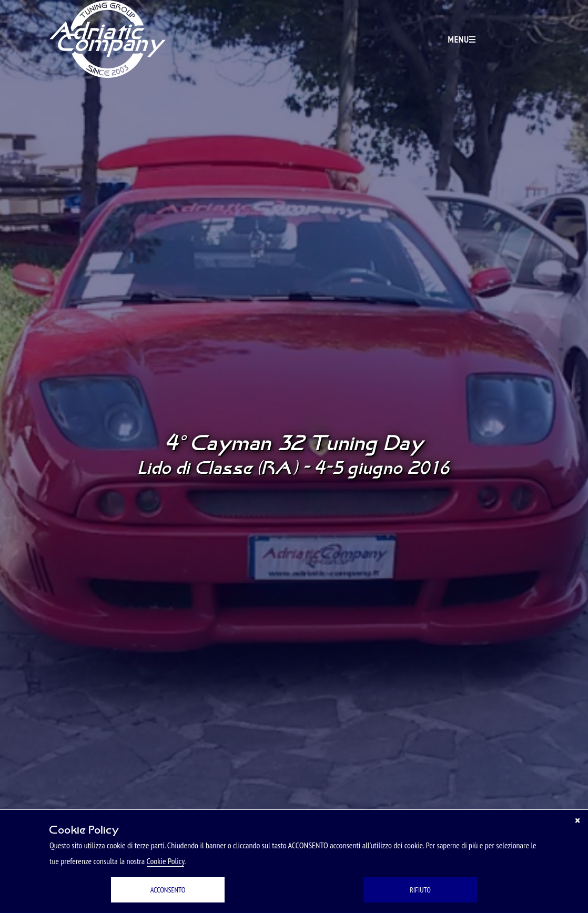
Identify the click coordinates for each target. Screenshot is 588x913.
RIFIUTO (420, 890)
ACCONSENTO (168, 890)
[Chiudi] (577, 820)
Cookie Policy (166, 861)
